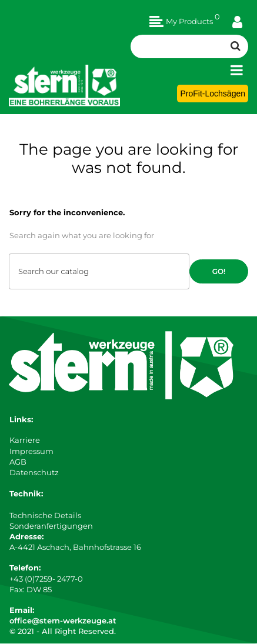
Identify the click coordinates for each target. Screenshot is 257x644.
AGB (18, 462)
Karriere (25, 440)
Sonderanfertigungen (51, 526)
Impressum (31, 451)
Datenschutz (34, 472)
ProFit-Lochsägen (213, 94)
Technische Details (45, 515)
